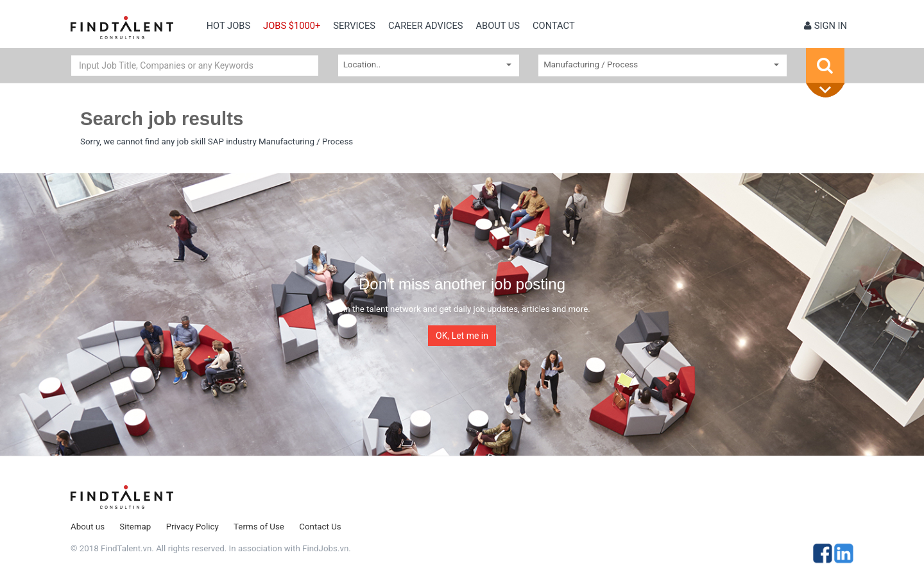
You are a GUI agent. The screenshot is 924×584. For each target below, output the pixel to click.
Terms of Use (259, 527)
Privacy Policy (193, 527)
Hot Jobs (228, 26)
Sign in (826, 26)
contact (554, 26)
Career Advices (425, 26)
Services (354, 26)
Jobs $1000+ (292, 26)
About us (498, 26)
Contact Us (320, 527)
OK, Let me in (462, 336)
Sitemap (135, 527)
